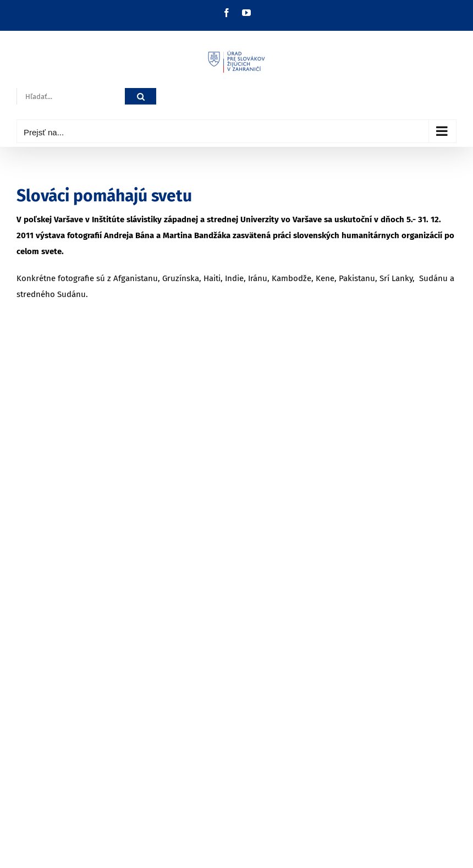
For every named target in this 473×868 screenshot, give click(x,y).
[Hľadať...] (71, 97)
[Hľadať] (141, 97)
